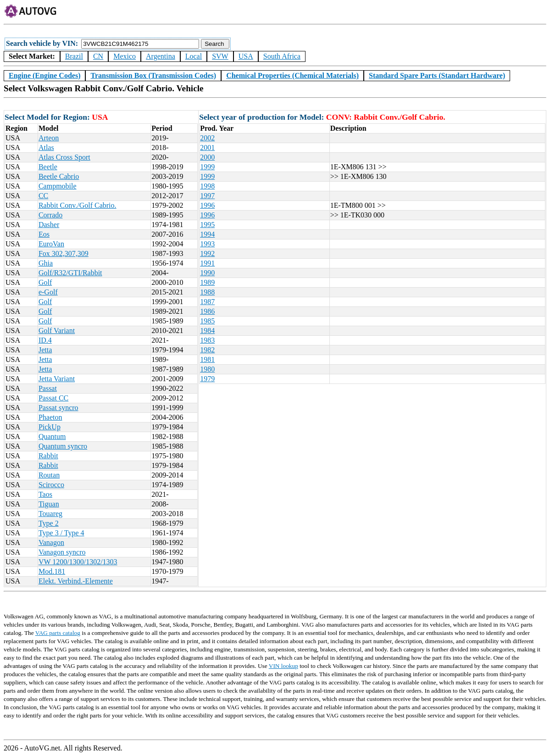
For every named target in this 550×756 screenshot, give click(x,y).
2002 (207, 138)
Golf (45, 282)
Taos (45, 494)
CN (98, 56)
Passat (48, 388)
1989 (207, 282)
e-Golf (48, 292)
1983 (207, 340)
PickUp (50, 427)
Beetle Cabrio (59, 176)
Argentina (161, 56)
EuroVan (51, 244)
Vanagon (51, 542)
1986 (207, 311)
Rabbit (48, 456)
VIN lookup (283, 666)
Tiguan (49, 504)
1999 (207, 167)
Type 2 (49, 523)
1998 (207, 186)
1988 (207, 292)
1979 (207, 379)
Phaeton (50, 417)
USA (246, 56)
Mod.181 (52, 571)
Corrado (50, 215)
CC (43, 196)
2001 (207, 147)
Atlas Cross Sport (64, 157)
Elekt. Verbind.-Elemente (76, 581)
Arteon (49, 138)
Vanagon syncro (62, 552)
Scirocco (51, 485)
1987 (207, 302)
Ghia (46, 263)
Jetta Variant (57, 379)
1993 (207, 244)
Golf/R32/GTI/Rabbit (70, 273)
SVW (220, 56)
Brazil (74, 56)
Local (194, 56)
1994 (207, 234)
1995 (207, 225)
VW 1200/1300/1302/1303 (78, 562)
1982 (207, 350)
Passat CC (53, 398)
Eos (44, 234)
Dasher (49, 225)
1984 (207, 331)
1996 (207, 205)
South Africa (282, 56)
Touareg (50, 514)
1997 (207, 196)
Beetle (48, 167)
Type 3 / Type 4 (61, 533)
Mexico (125, 56)
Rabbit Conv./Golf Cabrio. (78, 205)
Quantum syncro (63, 446)
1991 (207, 263)
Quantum (52, 436)
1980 (207, 369)
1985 (207, 321)
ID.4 (45, 340)
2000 (207, 157)
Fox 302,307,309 (64, 253)
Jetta (45, 350)
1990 (207, 273)
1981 (207, 359)
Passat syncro (58, 408)
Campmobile (58, 186)
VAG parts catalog (58, 633)
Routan (49, 475)
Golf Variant (57, 331)
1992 (207, 253)
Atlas (46, 147)
